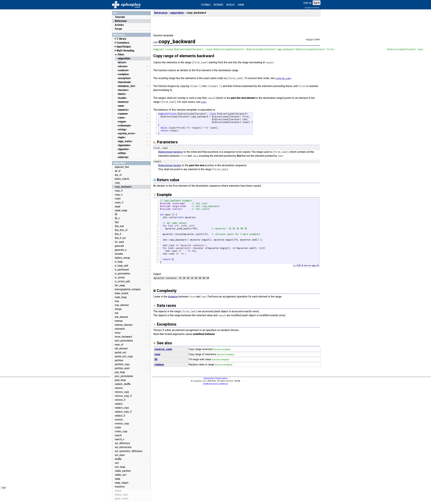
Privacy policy (221, 378)
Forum (118, 29)
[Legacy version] (312, 8)
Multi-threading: (126, 51)
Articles (119, 25)
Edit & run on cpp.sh (306, 265)
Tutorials (120, 17)
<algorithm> (119, 163)
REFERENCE (218, 5)
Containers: (123, 43)
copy (204, 102)
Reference (121, 21)
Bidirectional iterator (170, 165)
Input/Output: (124, 47)
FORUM (241, 5)
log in (317, 3)
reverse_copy (283, 78)
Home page (209, 378)
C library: (122, 39)
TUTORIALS (206, 5)
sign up (307, 3)
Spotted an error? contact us (215, 384)
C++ (115, 13)
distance (173, 297)
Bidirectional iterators (171, 152)
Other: (121, 55)
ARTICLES (230, 5)
